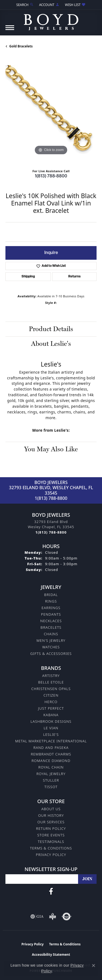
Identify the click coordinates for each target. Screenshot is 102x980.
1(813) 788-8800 (51, 176)
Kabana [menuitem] (51, 715)
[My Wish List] (75, 5)
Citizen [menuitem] (51, 695)
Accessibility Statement (51, 955)
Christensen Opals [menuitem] (51, 689)
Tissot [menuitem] (51, 787)
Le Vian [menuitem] (51, 728)
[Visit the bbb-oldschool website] (52, 917)
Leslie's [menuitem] (51, 734)
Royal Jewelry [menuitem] (51, 774)
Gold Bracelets (21, 46)
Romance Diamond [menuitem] (51, 761)
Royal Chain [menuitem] (51, 767)
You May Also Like (51, 449)
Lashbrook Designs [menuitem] (51, 721)
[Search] (25, 5)
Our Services (51, 822)
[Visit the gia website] (37, 917)
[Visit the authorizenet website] (67, 917)
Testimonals (51, 842)
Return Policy (51, 828)
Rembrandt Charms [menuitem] (51, 754)
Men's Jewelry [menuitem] (51, 640)
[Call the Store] (51, 532)
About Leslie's (51, 344)
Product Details (51, 329)
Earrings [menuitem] (51, 608)
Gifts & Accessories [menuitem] (51, 654)
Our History (51, 815)
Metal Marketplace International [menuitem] (51, 741)
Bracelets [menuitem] (51, 627)
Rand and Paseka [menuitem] (51, 748)
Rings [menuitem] (51, 601)
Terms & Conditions (51, 848)
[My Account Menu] (49, 5)
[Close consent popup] (94, 966)
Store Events (51, 835)
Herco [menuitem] (51, 702)
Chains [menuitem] (51, 634)
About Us (51, 809)
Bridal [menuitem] (51, 595)
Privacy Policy (51, 855)
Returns (74, 277)
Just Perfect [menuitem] (51, 708)
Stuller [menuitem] (51, 780)
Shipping (28, 277)
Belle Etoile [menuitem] (51, 682)
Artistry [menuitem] (51, 676)
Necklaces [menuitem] (51, 621)
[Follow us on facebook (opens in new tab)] (51, 891)
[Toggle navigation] (10, 30)
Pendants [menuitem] (51, 614)
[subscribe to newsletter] (87, 879)
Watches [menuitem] (51, 647)
